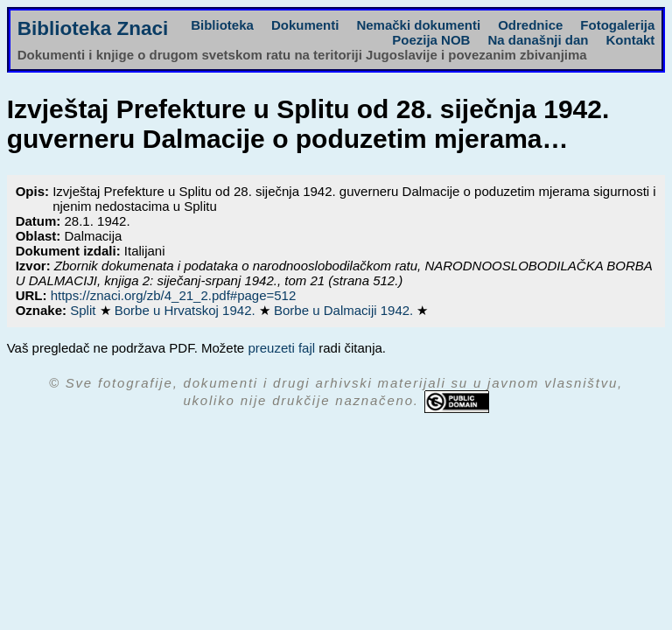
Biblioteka (222, 25)
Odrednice (530, 25)
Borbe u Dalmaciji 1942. (345, 310)
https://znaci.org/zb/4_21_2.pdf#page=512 (174, 295)
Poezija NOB (431, 40)
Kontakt (630, 40)
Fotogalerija (617, 25)
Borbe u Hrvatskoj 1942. (187, 310)
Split (84, 310)
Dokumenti (305, 25)
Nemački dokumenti (418, 25)
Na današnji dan (538, 40)
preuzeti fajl (281, 348)
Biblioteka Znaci (93, 28)
